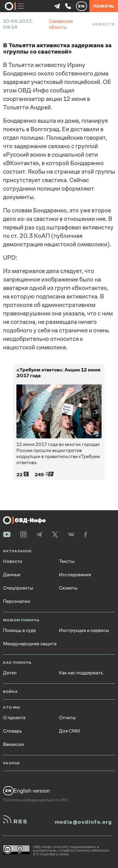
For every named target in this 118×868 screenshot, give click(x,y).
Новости (104, 24)
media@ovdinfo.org (83, 822)
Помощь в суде (19, 630)
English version (26, 791)
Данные (12, 575)
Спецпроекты (18, 588)
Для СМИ (69, 731)
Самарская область (61, 24)
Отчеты (67, 718)
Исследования (75, 575)
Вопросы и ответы (84, 779)
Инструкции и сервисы (84, 630)
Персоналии (17, 601)
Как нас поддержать (81, 673)
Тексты (67, 561)
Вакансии (14, 744)
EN (82, 6)
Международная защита (30, 644)
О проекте (14, 718)
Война (10, 692)
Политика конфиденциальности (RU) (36, 800)
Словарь (12, 731)
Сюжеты (68, 588)
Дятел (10, 673)
